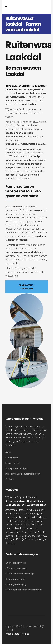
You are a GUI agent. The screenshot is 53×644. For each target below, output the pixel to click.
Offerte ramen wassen (16, 568)
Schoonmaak (12, 458)
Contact (9, 479)
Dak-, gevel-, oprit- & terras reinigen (23, 474)
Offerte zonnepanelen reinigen (20, 574)
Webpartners (12, 634)
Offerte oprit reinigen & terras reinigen (24, 590)
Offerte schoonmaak (16, 563)
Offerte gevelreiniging (16, 584)
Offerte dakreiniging (15, 579)
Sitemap (25, 634)
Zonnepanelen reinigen (16, 468)
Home (8, 452)
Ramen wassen (13, 463)
